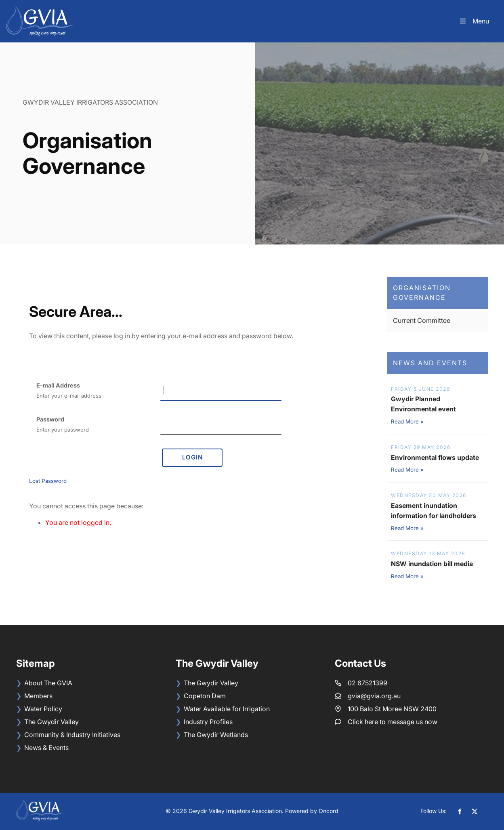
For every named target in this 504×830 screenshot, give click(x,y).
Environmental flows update (435, 457)
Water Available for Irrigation (227, 709)
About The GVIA (48, 683)
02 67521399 (367, 683)
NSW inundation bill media (432, 564)
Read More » (407, 421)
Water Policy (43, 709)
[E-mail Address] (221, 391)
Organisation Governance (422, 293)
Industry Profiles (208, 722)
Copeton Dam (205, 696)
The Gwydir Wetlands (216, 735)
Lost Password (48, 481)
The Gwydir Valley (51, 722)
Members (38, 696)
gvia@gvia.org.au (374, 696)
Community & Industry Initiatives (72, 735)
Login (192, 457)
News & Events (46, 748)
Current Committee (422, 320)
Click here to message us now (393, 722)
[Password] (221, 425)
